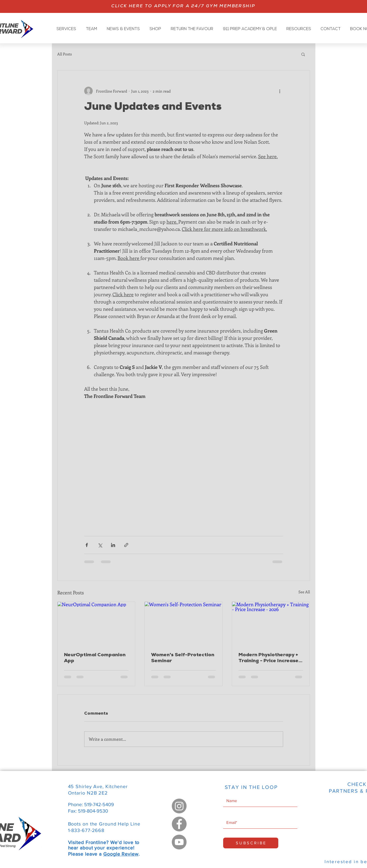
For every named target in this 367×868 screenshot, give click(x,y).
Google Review (121, 854)
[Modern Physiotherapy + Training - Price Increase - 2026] (271, 624)
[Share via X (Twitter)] (100, 545)
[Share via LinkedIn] (113, 545)
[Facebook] (179, 824)
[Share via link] (126, 545)
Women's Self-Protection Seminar (183, 658)
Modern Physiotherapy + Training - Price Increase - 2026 (270, 658)
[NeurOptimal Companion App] (96, 624)
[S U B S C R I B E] (251, 843)
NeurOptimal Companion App (95, 658)
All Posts (65, 54)
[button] (303, 54)
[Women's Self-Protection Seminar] (183, 624)
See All (304, 592)
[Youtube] (179, 842)
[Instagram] (179, 806)
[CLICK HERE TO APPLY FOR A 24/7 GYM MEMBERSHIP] (183, 6)
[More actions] (280, 91)
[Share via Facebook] (87, 545)
